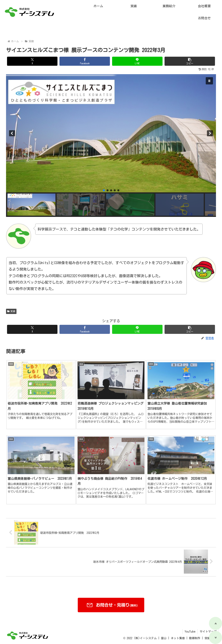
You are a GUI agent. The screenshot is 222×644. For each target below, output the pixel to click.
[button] (190, 67)
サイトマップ (208, 632)
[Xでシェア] (32, 67)
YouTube (190, 632)
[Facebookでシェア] (85, 67)
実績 (11, 331)
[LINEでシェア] (137, 67)
